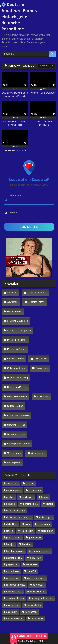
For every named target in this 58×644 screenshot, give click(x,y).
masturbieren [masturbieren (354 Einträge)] (13, 571)
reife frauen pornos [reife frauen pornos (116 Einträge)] (16, 585)
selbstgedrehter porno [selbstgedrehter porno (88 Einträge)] (43, 598)
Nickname (15, 195)
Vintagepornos (38, 453)
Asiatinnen (12, 302)
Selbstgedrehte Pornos (19, 444)
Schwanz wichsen (16, 434)
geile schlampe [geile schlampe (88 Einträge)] (14, 538)
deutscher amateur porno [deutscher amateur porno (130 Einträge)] (19, 517)
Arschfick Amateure (37, 293)
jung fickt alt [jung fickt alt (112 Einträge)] (12, 564)
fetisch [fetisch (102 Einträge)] (10, 531)
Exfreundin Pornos (16, 349)
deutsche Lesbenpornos (19, 330)
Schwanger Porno (16, 425)
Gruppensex (42, 368)
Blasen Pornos (15, 311)
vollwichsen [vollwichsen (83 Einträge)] (31, 612)
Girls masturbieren (16, 368)
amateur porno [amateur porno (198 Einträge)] (14, 490)
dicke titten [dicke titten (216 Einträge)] (12, 524)
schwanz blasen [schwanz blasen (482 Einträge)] (14, 592)
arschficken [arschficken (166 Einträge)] (28, 497)
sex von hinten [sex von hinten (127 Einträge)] (34, 605)
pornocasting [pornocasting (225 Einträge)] (13, 578)
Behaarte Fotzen (36, 302)
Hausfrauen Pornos (17, 387)
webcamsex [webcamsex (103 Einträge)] (37, 619)
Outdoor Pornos (15, 406)
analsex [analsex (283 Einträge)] (10, 497)
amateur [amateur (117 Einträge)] (30, 484)
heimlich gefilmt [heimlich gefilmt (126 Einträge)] (14, 558)
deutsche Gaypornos (18, 321)
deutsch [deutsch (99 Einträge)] (49, 504)
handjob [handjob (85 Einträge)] (10, 544)
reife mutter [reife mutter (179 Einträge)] (39, 585)
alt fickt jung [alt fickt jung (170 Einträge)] (12, 484)
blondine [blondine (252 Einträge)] (11, 504)
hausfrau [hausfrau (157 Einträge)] (27, 544)
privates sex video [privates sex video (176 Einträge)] (36, 578)
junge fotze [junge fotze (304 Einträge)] (35, 558)
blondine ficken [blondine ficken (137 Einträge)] (30, 504)
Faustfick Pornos (16, 359)
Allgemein (12, 293)
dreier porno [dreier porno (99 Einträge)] (44, 524)
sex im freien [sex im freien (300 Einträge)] (13, 605)
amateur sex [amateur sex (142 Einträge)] (35, 490)
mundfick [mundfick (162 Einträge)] (32, 571)
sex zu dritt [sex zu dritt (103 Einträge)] (12, 612)
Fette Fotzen (40, 359)
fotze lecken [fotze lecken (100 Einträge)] (47, 531)
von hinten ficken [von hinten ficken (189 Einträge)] (15, 619)
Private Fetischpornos (18, 415)
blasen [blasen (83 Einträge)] (45, 497)
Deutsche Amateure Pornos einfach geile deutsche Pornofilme (19, 17)
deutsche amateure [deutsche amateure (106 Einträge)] (16, 511)
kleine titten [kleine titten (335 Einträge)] (32, 564)
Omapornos (43, 396)
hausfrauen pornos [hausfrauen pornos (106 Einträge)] (41, 551)
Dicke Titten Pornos (17, 340)
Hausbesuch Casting (18, 378)
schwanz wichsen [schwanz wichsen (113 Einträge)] (15, 598)
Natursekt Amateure (17, 396)
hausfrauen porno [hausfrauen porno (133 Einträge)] (15, 551)
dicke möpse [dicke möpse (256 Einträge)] (46, 517)
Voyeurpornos (14, 463)
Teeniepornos (14, 453)
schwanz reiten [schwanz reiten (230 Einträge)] (38, 592)
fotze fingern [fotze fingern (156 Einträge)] (27, 531)
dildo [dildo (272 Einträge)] (27, 524)
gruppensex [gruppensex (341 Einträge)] (35, 538)
